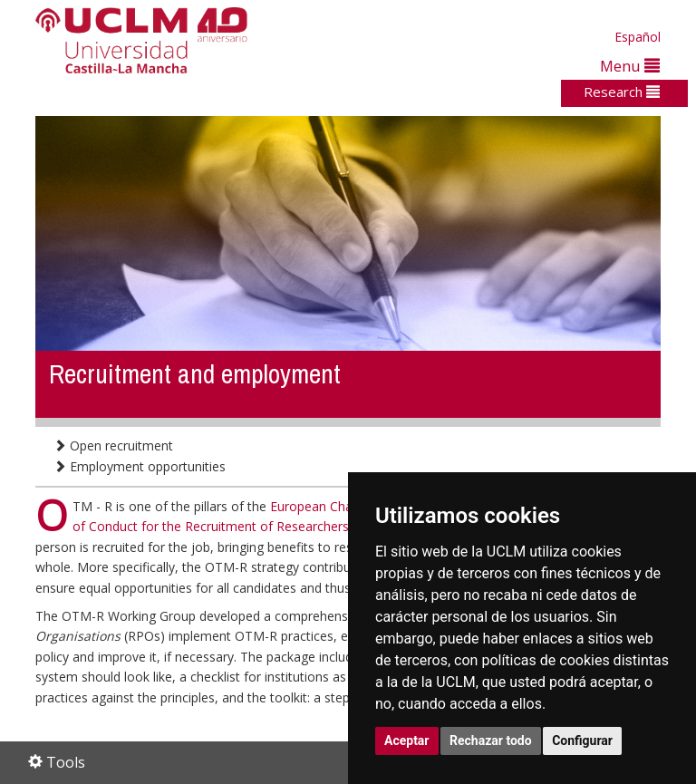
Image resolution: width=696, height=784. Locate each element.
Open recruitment (113, 445)
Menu (630, 66)
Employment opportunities (140, 466)
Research (622, 92)
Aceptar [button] (407, 740)
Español (638, 37)
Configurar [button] (582, 740)
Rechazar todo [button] (491, 740)
